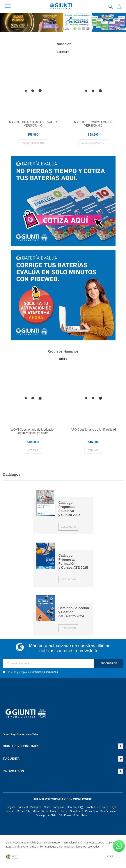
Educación (63, 52)
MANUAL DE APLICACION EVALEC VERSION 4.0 (33, 124)
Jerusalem (103, 807)
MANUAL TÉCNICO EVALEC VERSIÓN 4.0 (93, 124)
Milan (36, 811)
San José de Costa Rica (84, 811)
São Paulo (65, 815)
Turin (85, 815)
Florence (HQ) (75, 807)
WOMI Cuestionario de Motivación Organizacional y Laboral (33, 431)
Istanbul (90, 807)
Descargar (68, 527)
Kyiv (114, 807)
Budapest (36, 807)
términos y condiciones (45, 672)
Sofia (76, 815)
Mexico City (24, 811)
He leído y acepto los (30, 672)
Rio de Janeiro (50, 811)
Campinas (58, 807)
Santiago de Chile (46, 815)
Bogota (11, 807)
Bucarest (23, 807)
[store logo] (61, 6)
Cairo (47, 807)
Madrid (10, 811)
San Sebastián (109, 811)
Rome (64, 811)
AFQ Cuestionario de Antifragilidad (93, 430)
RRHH (63, 359)
